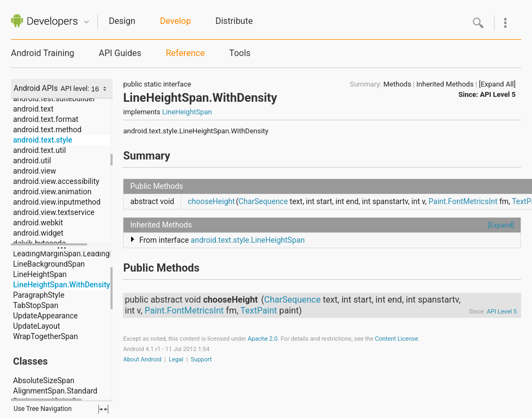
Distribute (234, 21)
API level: (76, 88)
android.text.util (39, 150)
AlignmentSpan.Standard (55, 391)
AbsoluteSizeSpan (44, 380)
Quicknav (86, 22)
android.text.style (43, 140)
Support (202, 359)
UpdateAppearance (45, 316)
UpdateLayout (36, 326)
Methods (397, 84)
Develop (175, 21)
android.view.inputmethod (57, 202)
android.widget (38, 233)
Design (122, 21)
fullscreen (103, 409)
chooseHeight (211, 201)
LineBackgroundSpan (49, 264)
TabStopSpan (36, 305)
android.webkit (38, 223)
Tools (240, 53)
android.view (35, 171)
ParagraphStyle (39, 295)
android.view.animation (52, 192)
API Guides (120, 53)
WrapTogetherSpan (45, 336)
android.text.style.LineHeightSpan (248, 240)
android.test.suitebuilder (54, 99)
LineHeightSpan (40, 274)
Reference (185, 53)
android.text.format (46, 119)
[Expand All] (497, 84)
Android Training (42, 53)
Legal (176, 359)
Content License (396, 339)
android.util (32, 161)
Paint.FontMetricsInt (463, 201)
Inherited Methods (445, 84)
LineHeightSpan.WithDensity (61, 285)
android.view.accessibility (56, 181)
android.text (33, 109)
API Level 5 (498, 94)
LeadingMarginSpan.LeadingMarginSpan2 (84, 254)
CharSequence (264, 201)
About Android (142, 359)
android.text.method (47, 130)
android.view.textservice (54, 212)
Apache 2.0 (262, 339)
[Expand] (501, 225)
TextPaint (259, 311)
